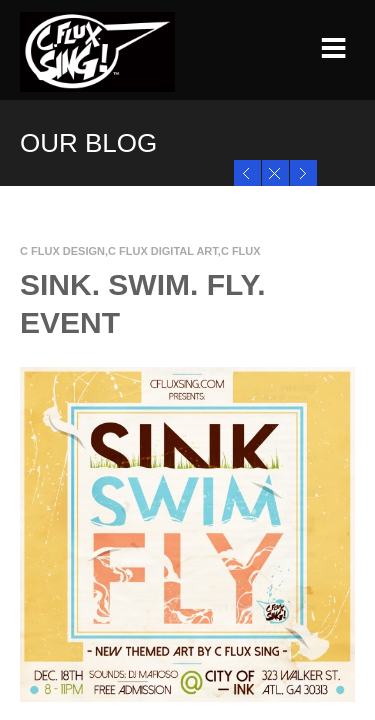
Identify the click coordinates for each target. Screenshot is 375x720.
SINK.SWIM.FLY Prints (251, 173)
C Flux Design (62, 251)
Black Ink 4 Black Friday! (307, 173)
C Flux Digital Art (163, 251)
